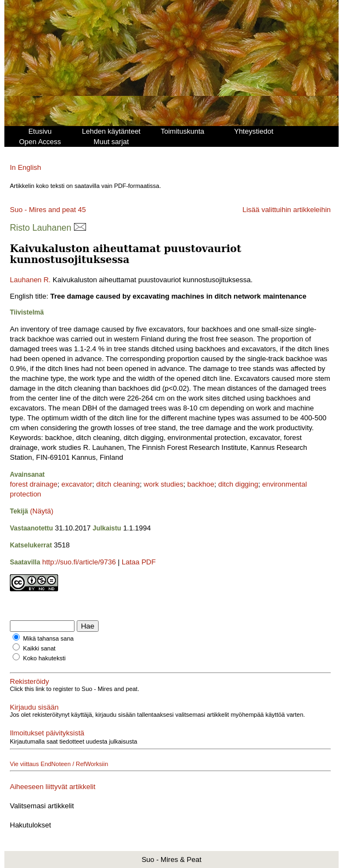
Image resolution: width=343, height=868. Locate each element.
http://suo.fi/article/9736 (79, 562)
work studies (163, 484)
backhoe (201, 484)
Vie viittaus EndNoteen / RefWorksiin (59, 764)
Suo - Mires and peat (43, 210)
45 (82, 210)
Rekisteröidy (30, 681)
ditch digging (238, 484)
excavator (77, 484)
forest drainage (34, 484)
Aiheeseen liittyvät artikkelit (53, 787)
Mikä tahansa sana (48, 638)
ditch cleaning (118, 484)
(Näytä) (42, 511)
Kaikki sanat (39, 648)
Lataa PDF (139, 562)
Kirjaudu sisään (34, 707)
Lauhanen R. (30, 280)
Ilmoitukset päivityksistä (47, 733)
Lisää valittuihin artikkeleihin (286, 210)
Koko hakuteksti (44, 658)
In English (25, 167)
